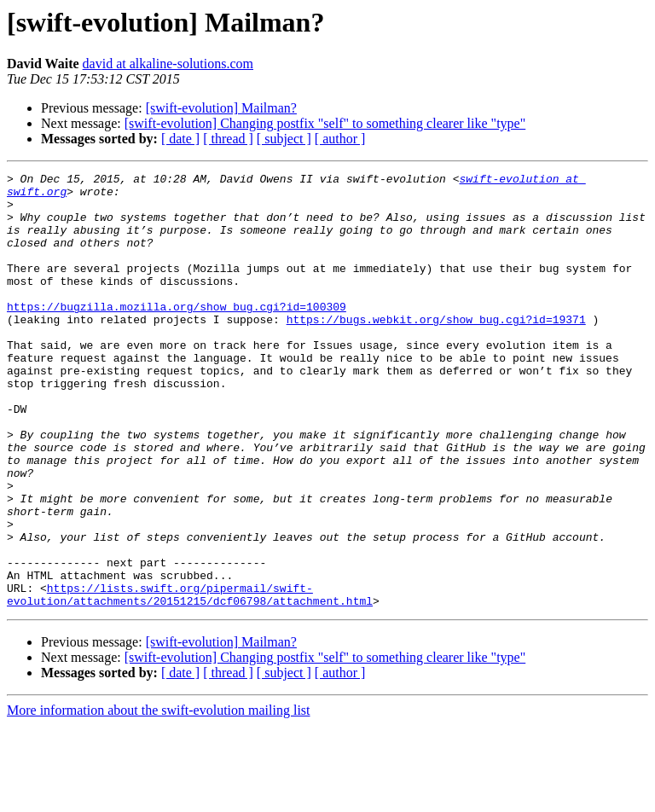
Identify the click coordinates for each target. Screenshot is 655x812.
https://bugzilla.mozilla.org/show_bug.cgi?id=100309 (177, 334)
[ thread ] (228, 139)
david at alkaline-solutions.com (168, 64)
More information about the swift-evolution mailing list (159, 797)
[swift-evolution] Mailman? (221, 108)
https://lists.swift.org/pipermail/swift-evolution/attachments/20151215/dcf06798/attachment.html (190, 680)
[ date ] (180, 139)
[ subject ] (284, 139)
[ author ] (340, 139)
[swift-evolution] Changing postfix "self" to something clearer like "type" (325, 123)
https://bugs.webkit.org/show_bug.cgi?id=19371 (436, 350)
